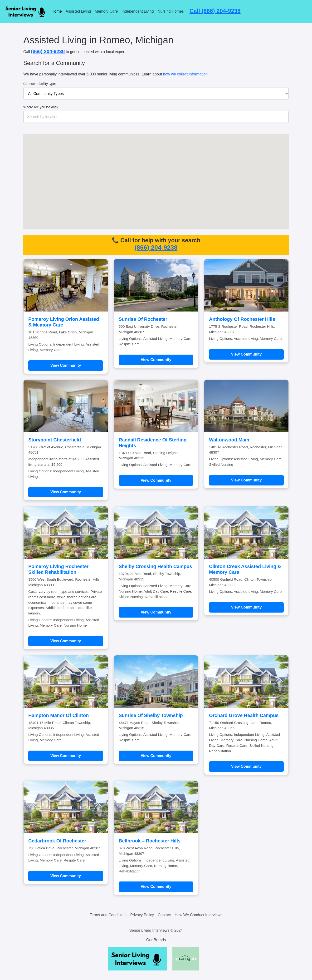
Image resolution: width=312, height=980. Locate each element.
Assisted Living (78, 11)
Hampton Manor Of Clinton (58, 715)
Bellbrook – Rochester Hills (150, 841)
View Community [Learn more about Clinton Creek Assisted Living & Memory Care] (246, 607)
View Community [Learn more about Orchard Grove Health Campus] (246, 766)
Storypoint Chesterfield (55, 440)
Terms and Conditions (108, 915)
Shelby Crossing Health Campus (155, 566)
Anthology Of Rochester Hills (242, 319)
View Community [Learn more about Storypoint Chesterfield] (66, 492)
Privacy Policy (142, 915)
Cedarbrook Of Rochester (57, 841)
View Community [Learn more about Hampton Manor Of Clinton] (66, 756)
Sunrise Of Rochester (143, 319)
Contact (164, 915)
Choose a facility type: (40, 84)
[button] (120, 162)
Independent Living (138, 11)
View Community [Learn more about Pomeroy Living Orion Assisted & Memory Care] (66, 365)
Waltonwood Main (229, 440)
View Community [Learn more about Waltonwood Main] (246, 480)
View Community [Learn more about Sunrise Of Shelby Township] (156, 756)
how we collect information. (186, 74)
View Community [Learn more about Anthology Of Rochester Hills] (246, 354)
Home (57, 11)
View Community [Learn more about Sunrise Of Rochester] (156, 360)
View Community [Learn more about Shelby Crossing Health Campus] (156, 612)
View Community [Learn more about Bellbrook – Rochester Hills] (156, 887)
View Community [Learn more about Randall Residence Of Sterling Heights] (156, 480)
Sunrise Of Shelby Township (151, 715)
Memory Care (106, 11)
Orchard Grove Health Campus (244, 715)
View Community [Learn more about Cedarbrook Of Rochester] (66, 876)
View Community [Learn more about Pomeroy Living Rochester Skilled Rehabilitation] (66, 641)
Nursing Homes (171, 11)
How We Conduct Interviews (198, 915)
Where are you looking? (41, 107)
